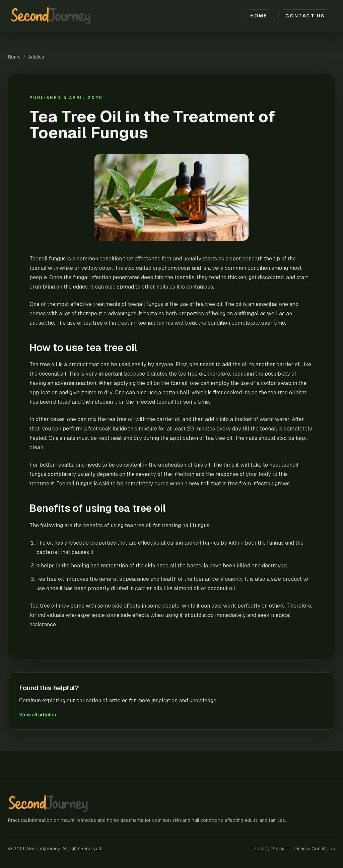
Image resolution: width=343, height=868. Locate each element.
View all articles (41, 715)
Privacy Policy (269, 849)
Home (259, 16)
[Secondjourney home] (55, 16)
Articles (36, 57)
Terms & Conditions (314, 849)
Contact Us (305, 16)
